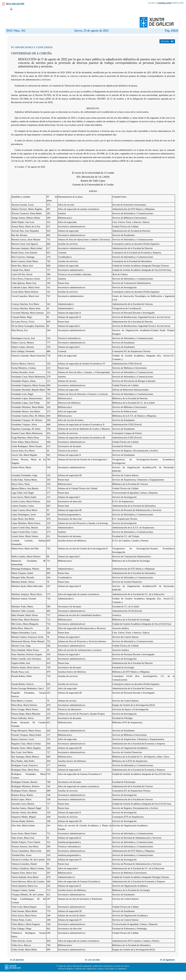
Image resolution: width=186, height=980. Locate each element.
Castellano (164, 3)
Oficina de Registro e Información (72, 976)
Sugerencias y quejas (95, 976)
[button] (167, 48)
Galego (152, 3)
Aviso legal (109, 976)
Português (178, 3)
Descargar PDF (15, 4)
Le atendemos (121, 976)
